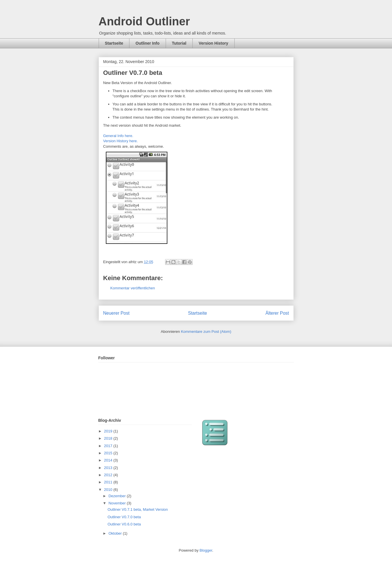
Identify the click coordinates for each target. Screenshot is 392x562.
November (118, 503)
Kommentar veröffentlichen (133, 288)
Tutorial (179, 43)
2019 (109, 431)
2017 (109, 446)
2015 (109, 453)
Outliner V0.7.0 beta (124, 517)
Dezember (118, 496)
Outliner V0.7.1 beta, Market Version (138, 509)
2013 (109, 468)
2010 (109, 490)
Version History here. (121, 141)
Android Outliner (144, 21)
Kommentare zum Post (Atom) (206, 332)
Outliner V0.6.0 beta (124, 524)
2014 (109, 460)
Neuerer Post (116, 313)
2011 (109, 482)
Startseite (114, 43)
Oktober (116, 533)
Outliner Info (147, 43)
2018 (109, 438)
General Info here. (118, 136)
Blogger (206, 550)
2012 (109, 475)
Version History (214, 43)
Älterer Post (277, 313)
